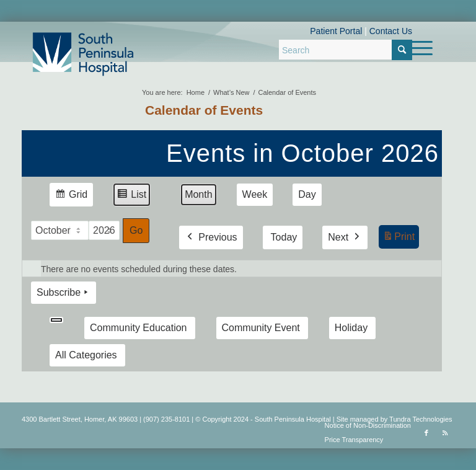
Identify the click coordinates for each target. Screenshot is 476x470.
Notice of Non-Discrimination (368, 425)
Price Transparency (354, 440)
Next (345, 237)
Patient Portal (336, 31)
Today (284, 237)
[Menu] (416, 48)
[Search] (346, 50)
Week (255, 194)
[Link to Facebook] (426, 433)
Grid (71, 196)
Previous (211, 237)
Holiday (351, 328)
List (131, 196)
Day (307, 194)
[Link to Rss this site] (445, 433)
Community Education (139, 328)
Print (399, 238)
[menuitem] (416, 48)
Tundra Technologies (421, 419)
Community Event (261, 328)
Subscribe (64, 293)
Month (198, 194)
